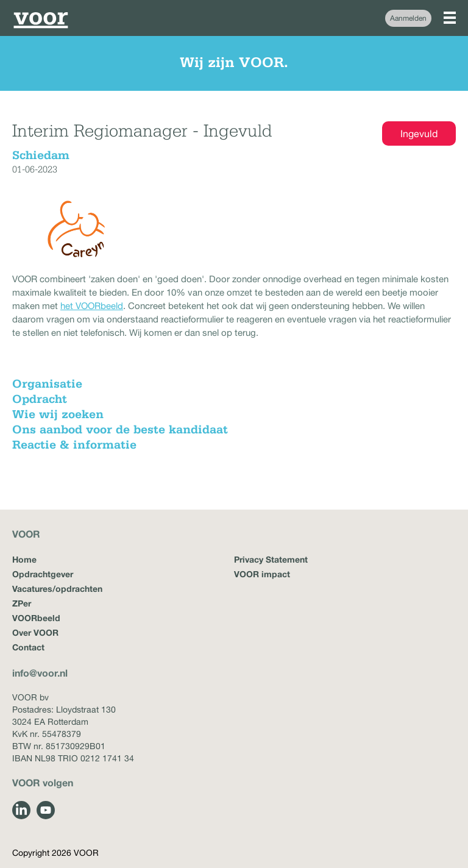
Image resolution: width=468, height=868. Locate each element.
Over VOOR (35, 632)
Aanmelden (408, 18)
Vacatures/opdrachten (57, 589)
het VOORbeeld (92, 306)
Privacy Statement (271, 559)
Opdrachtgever (43, 574)
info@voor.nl (40, 673)
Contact (28, 647)
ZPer (22, 603)
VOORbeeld (36, 618)
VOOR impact (262, 574)
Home (24, 559)
